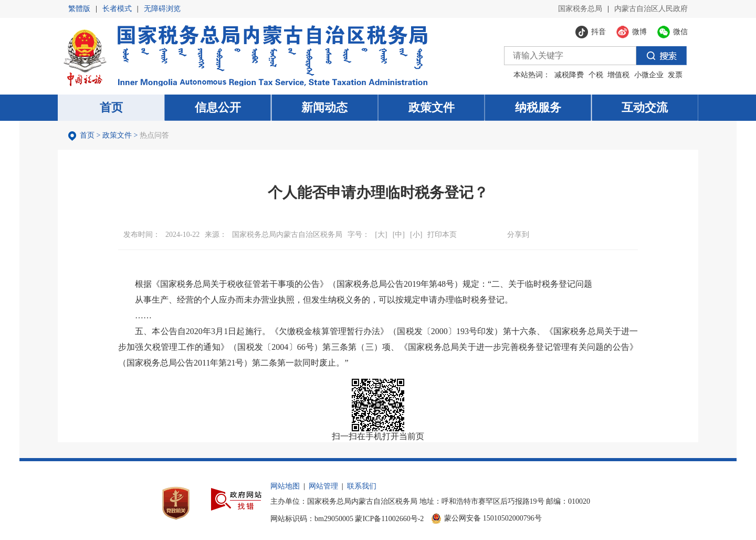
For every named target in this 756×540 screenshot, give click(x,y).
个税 (596, 75)
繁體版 (79, 9)
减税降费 (569, 75)
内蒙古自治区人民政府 (651, 9)
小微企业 (649, 75)
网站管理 (323, 486)
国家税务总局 (580, 9)
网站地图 (285, 486)
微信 (538, 234)
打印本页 (442, 235)
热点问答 (154, 135)
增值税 (618, 75)
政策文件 (117, 135)
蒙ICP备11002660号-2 (389, 519)
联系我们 (362, 486)
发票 (675, 75)
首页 (87, 135)
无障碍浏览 (162, 9)
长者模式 (117, 9)
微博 (555, 234)
